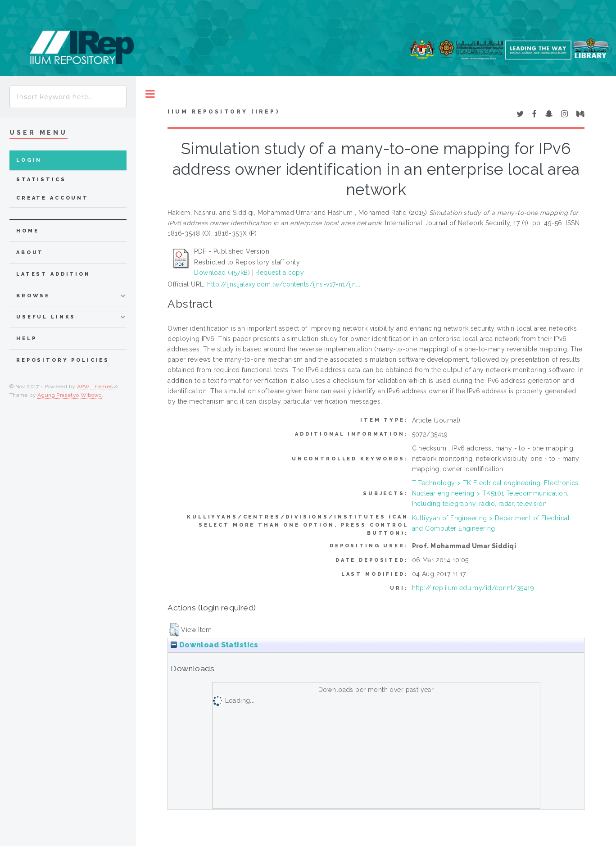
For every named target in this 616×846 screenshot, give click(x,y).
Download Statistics (214, 645)
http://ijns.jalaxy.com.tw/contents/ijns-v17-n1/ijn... (284, 284)
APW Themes (95, 387)
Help (26, 339)
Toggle (150, 94)
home (27, 231)
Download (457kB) (222, 273)
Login (29, 160)
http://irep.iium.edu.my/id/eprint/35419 (473, 588)
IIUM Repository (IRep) (223, 112)
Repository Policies (63, 360)
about (30, 252)
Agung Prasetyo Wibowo (70, 395)
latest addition (53, 274)
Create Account (52, 198)
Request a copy (280, 273)
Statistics (41, 180)
